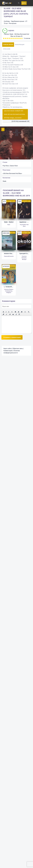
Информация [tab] (20, 45)
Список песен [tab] (8, 45)
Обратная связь (18, 349)
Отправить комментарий (12, 337)
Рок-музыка (13, 23)
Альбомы (7, 21)
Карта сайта (7, 349)
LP (26, 21)
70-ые (6, 23)
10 (22, 38)
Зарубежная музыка (18, 21)
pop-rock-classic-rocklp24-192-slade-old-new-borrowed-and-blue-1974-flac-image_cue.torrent (15, 114)
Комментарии (8, 351)
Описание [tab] (7, 49)
